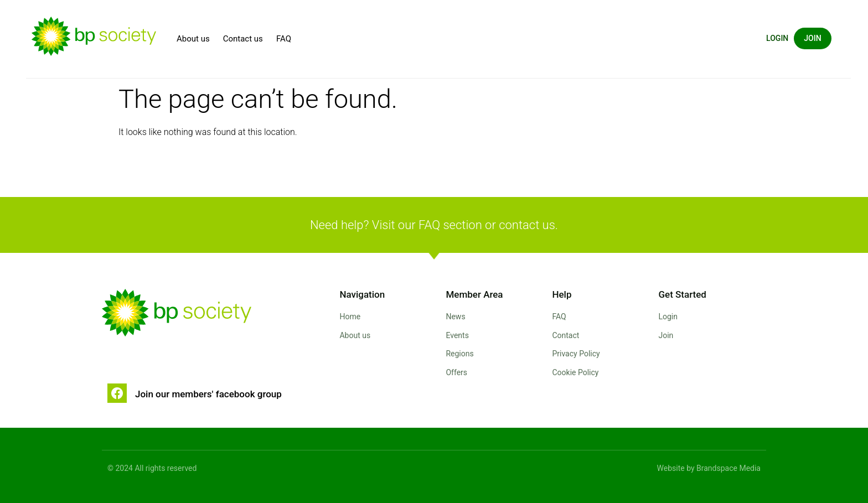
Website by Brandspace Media (709, 468)
